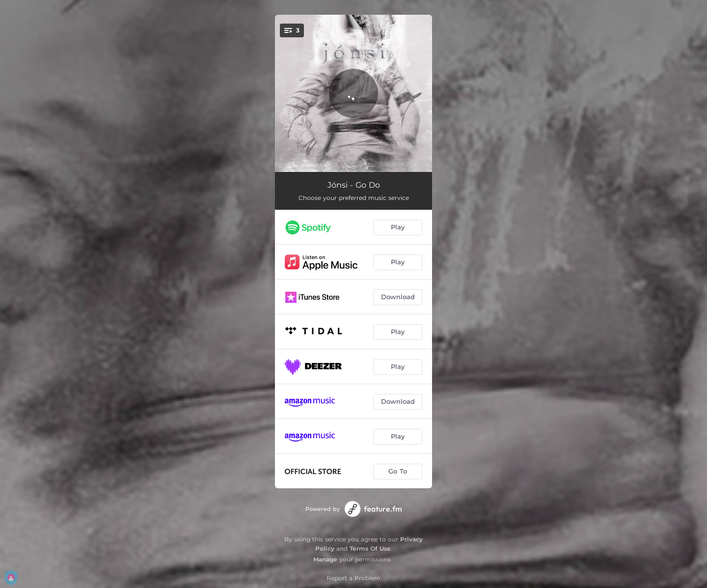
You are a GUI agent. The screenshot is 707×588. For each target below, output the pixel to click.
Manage (325, 559)
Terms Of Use (370, 548)
